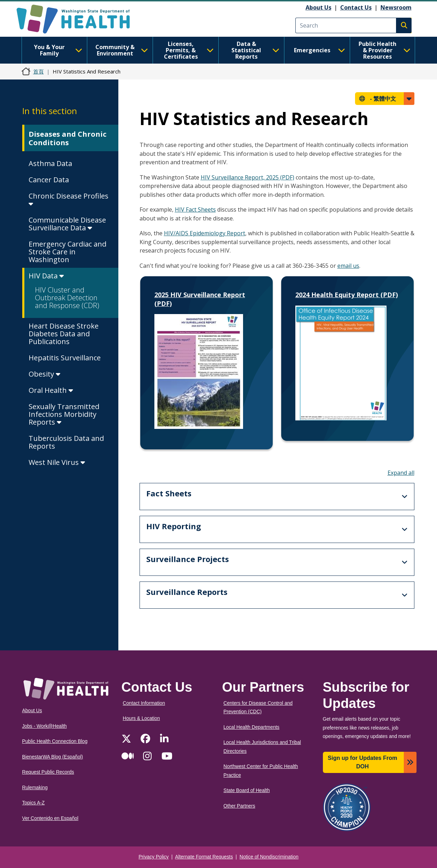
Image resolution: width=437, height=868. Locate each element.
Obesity (45, 374)
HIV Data (46, 276)
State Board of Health (247, 790)
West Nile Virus (57, 462)
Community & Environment (122, 50)
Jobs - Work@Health (45, 726)
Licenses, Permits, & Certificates (189, 50)
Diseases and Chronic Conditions (67, 138)
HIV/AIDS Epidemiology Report (205, 233)
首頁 (39, 71)
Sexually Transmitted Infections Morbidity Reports (64, 414)
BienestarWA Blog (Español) (53, 757)
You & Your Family (58, 50)
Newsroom (396, 7)
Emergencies (320, 50)
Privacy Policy (153, 857)
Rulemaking (35, 788)
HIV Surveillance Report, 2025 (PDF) (247, 177)
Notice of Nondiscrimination (269, 857)
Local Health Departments (252, 727)
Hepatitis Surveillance (65, 358)
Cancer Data (49, 180)
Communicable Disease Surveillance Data (67, 224)
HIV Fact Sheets (195, 209)
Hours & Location (141, 718)
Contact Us (356, 7)
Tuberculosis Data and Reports (66, 442)
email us (348, 266)
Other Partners (240, 806)
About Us (318, 7)
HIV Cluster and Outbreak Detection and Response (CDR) (67, 298)
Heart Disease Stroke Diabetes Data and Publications (64, 334)
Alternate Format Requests (204, 857)
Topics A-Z (34, 803)
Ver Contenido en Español (50, 818)
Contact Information (144, 703)
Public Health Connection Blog (55, 741)
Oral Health (51, 390)
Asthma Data (50, 163)
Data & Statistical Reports (255, 50)
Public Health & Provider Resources (385, 50)
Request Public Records (48, 772)
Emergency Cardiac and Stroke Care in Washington (67, 252)
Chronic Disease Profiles (69, 199)
